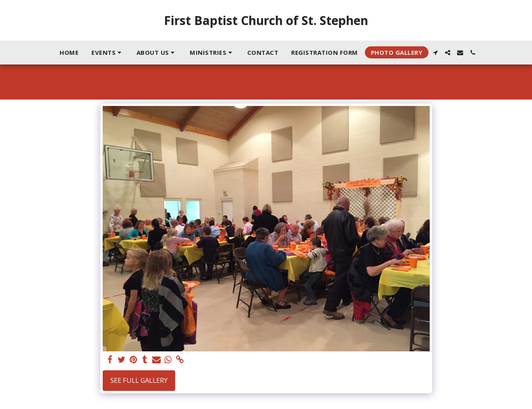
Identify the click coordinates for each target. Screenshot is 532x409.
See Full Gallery (139, 380)
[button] (108, 52)
